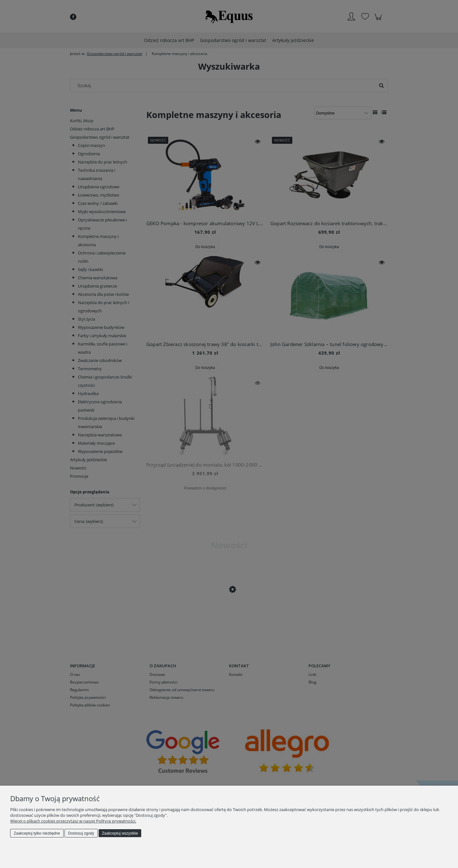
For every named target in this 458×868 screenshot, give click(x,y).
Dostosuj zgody (81, 833)
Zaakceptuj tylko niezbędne (37, 833)
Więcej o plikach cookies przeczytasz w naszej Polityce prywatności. (73, 821)
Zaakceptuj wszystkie (120, 833)
